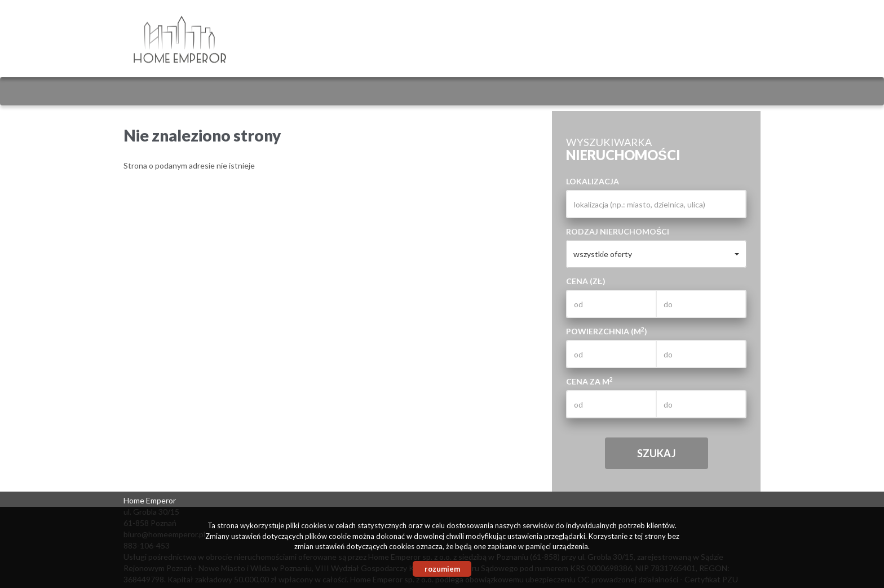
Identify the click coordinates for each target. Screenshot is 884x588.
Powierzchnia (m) (607, 331)
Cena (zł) (586, 281)
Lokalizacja (593, 181)
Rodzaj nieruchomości (618, 231)
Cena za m (589, 381)
